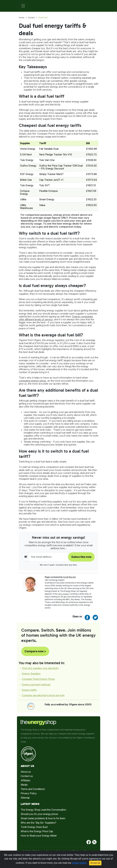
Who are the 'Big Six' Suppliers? (38, 823)
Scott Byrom (69, 577)
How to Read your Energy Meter (39, 836)
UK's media (63, 594)
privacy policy (79, 864)
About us (26, 772)
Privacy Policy (29, 793)
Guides (31, 17)
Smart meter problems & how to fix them (43, 818)
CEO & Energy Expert (55, 580)
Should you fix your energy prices (39, 814)
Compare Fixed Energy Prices (38, 679)
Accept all (95, 864)
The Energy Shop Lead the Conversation (43, 810)
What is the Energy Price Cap (37, 831)
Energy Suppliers (31, 674)
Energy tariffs (29, 690)
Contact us (27, 776)
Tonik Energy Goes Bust (34, 827)
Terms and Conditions (33, 789)
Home (22, 17)
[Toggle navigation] (23, 6)
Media (24, 785)
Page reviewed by (60, 577)
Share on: (77, 617)
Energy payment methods (36, 685)
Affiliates (26, 780)
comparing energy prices (32, 381)
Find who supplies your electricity (40, 668)
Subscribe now (81, 557)
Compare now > (35, 651)
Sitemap (25, 798)
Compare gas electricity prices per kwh (43, 695)
